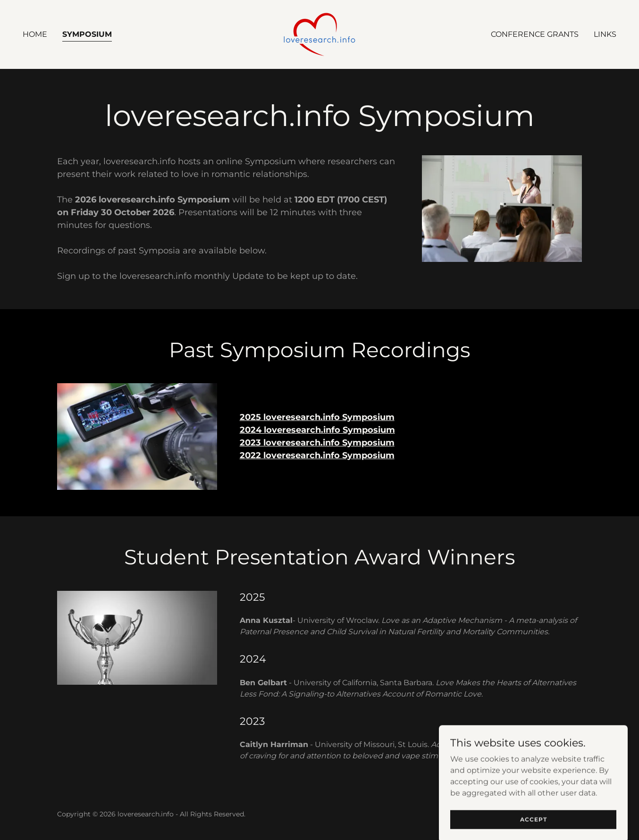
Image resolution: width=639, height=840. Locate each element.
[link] (319, 34)
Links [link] (605, 34)
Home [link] (35, 34)
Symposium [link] (87, 34)
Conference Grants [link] (535, 34)
